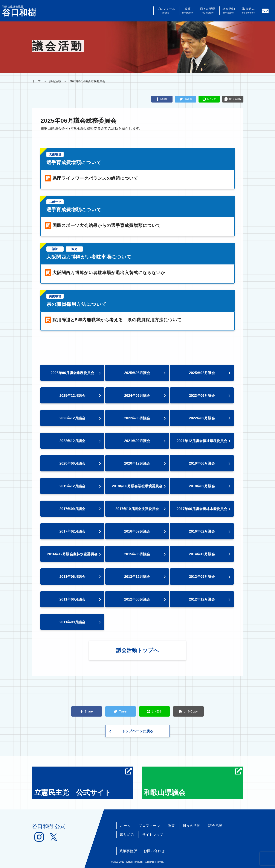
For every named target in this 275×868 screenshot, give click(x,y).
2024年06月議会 (137, 396)
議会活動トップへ (138, 650)
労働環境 (55, 154)
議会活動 (229, 11)
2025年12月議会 (73, 396)
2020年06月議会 (73, 463)
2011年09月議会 (73, 622)
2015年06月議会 (137, 554)
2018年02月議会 (202, 486)
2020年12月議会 (137, 463)
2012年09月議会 (202, 577)
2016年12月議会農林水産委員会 (73, 554)
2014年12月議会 (202, 554)
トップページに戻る (138, 731)
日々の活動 (208, 11)
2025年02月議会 (202, 373)
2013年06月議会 (73, 577)
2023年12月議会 (73, 418)
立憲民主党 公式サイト (83, 782)
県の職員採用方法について (77, 304)
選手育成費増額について (74, 162)
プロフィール (166, 11)
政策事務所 (128, 851)
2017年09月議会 (73, 509)
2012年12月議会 (202, 599)
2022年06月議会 (137, 418)
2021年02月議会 (137, 441)
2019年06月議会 (202, 463)
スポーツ (55, 202)
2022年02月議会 (202, 418)
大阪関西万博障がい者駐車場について (89, 257)
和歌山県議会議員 (19, 11)
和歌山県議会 (193, 782)
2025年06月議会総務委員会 (72, 373)
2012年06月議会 (137, 599)
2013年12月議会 (137, 577)
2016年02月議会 (202, 531)
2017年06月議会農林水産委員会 (202, 509)
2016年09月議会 (137, 531)
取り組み (249, 11)
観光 (74, 249)
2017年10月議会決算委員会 (137, 509)
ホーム (125, 826)
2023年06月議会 (202, 396)
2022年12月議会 (73, 441)
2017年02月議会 (73, 531)
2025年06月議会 (137, 373)
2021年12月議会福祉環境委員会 (202, 441)
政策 (188, 11)
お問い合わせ (154, 851)
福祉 (55, 249)
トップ (37, 81)
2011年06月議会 (73, 599)
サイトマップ (153, 835)
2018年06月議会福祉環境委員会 (137, 486)
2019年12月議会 (73, 486)
